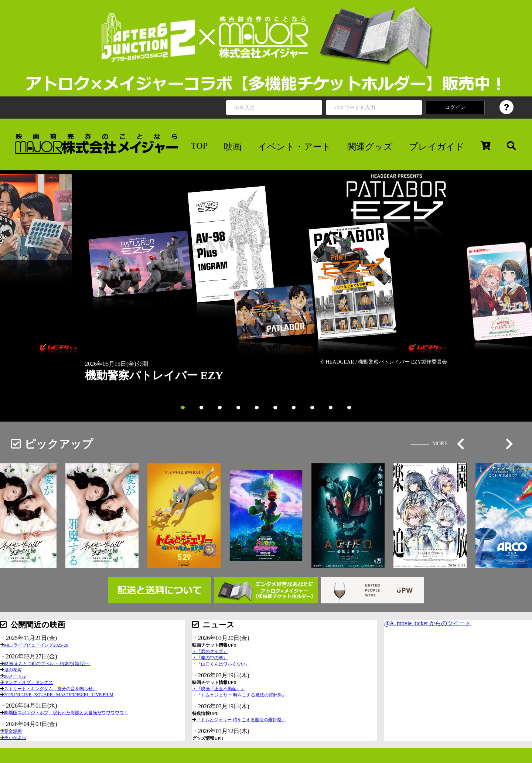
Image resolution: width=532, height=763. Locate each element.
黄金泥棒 (13, 731)
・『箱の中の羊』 (210, 658)
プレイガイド (437, 147)
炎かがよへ (15, 738)
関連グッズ (370, 147)
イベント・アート (294, 147)
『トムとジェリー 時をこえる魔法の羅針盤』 (241, 720)
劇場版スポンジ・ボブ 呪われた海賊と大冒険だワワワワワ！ (66, 713)
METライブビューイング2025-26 (36, 645)
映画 (233, 147)
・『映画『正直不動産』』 (219, 689)
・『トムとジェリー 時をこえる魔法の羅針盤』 (239, 695)
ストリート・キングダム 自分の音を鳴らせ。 (51, 689)
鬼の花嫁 (13, 670)
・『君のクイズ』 (210, 651)
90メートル (15, 676)
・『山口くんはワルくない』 (221, 664)
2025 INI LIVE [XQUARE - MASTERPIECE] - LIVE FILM (59, 695)
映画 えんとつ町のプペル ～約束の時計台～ (47, 664)
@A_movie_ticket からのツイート (427, 623)
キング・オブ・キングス (28, 682)
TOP (199, 146)
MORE (440, 444)
